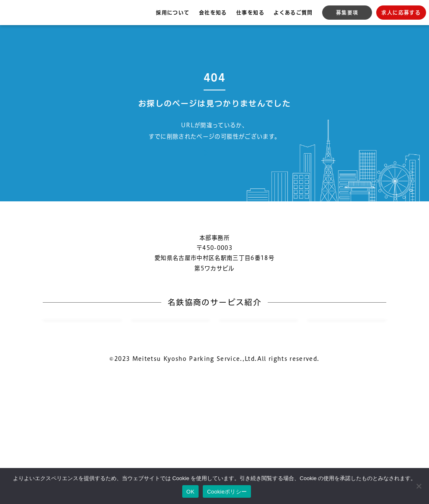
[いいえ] (419, 486)
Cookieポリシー (227, 492)
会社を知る (213, 13)
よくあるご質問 (293, 13)
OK (190, 492)
